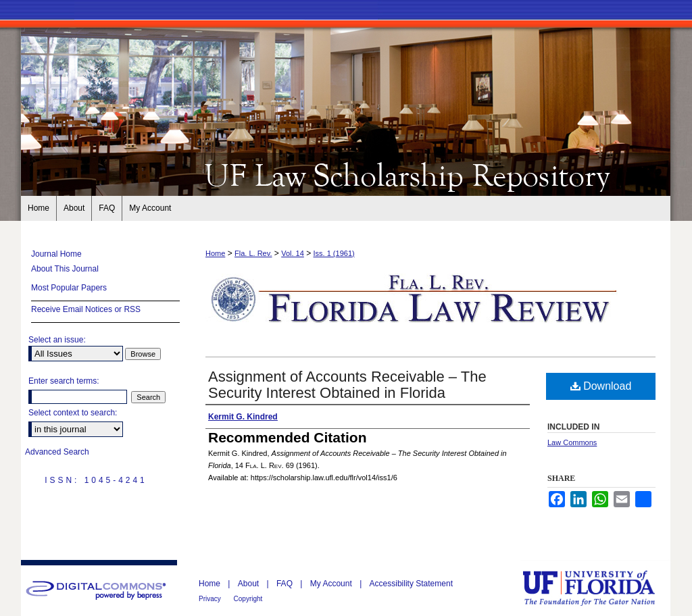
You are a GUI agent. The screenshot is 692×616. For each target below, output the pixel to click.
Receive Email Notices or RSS (86, 309)
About (250, 584)
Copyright (248, 599)
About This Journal (65, 269)
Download (601, 386)
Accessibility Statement (411, 584)
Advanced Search (57, 452)
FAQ (286, 584)
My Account (332, 584)
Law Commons (572, 442)
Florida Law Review (346, 174)
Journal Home (56, 254)
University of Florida (599, 588)
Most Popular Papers (69, 288)
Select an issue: (57, 340)
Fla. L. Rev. (253, 253)
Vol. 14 (293, 253)
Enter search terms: (64, 381)
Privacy (211, 599)
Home (215, 253)
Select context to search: (73, 413)
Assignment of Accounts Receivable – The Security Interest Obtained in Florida (347, 385)
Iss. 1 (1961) (334, 253)
